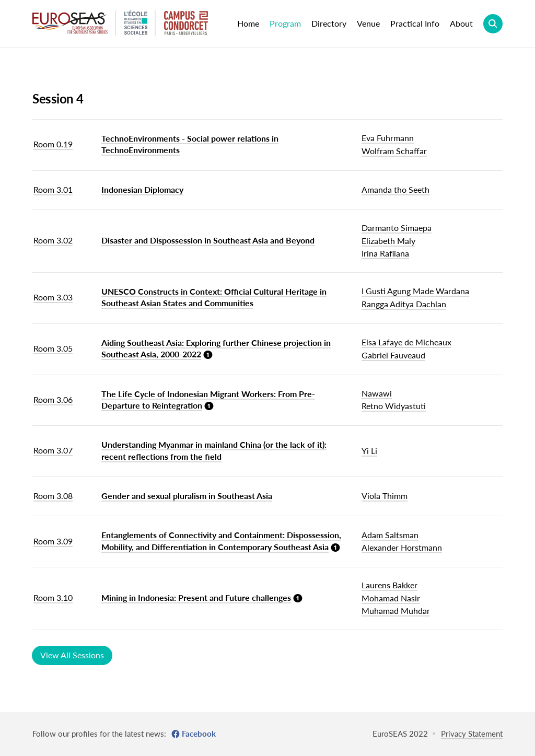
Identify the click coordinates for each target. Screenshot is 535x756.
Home (248, 23)
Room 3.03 (53, 297)
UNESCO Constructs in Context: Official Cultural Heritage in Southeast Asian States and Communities (214, 297)
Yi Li (369, 451)
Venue (368, 23)
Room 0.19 (53, 144)
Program (285, 23)
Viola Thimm (385, 496)
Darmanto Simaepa (397, 228)
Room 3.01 (53, 189)
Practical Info (415, 23)
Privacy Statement (472, 734)
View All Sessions (72, 655)
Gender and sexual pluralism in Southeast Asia (187, 496)
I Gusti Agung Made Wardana (415, 291)
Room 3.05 (53, 348)
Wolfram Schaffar (394, 151)
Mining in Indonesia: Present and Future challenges (196, 597)
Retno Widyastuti (394, 406)
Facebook (199, 734)
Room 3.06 (53, 399)
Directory (329, 23)
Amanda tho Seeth (396, 189)
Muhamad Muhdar (396, 610)
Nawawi (377, 393)
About (461, 23)
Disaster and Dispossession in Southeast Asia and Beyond (208, 240)
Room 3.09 (53, 541)
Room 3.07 (53, 450)
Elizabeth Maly (388, 241)
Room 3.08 (53, 496)
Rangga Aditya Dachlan (404, 304)
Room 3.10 (53, 597)
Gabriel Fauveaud (393, 355)
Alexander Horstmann (402, 547)
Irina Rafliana (385, 253)
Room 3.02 (53, 240)
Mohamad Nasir (391, 598)
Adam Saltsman (390, 535)
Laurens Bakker (389, 585)
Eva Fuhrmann (388, 138)
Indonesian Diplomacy (142, 189)
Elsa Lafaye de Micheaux (406, 342)
